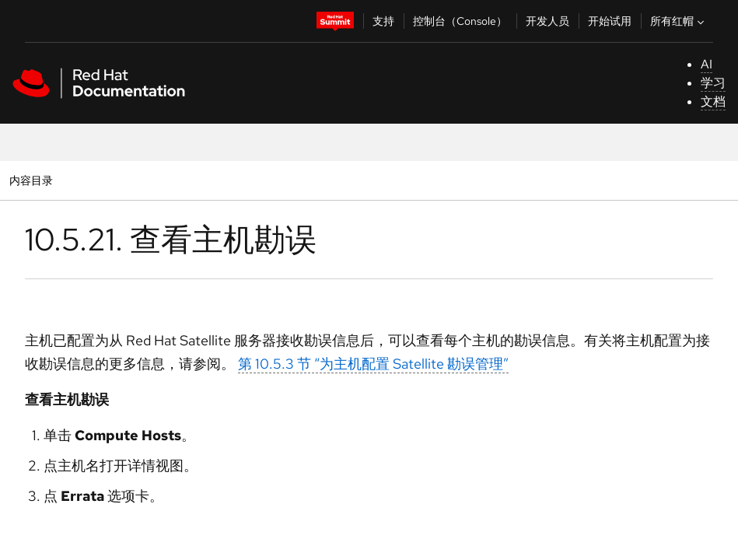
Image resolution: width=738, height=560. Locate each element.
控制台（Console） (460, 21)
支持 (383, 21)
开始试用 (610, 21)
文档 (713, 101)
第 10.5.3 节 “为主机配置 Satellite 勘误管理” (373, 364)
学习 (713, 83)
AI (707, 64)
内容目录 (31, 180)
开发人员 (547, 21)
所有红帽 (679, 21)
